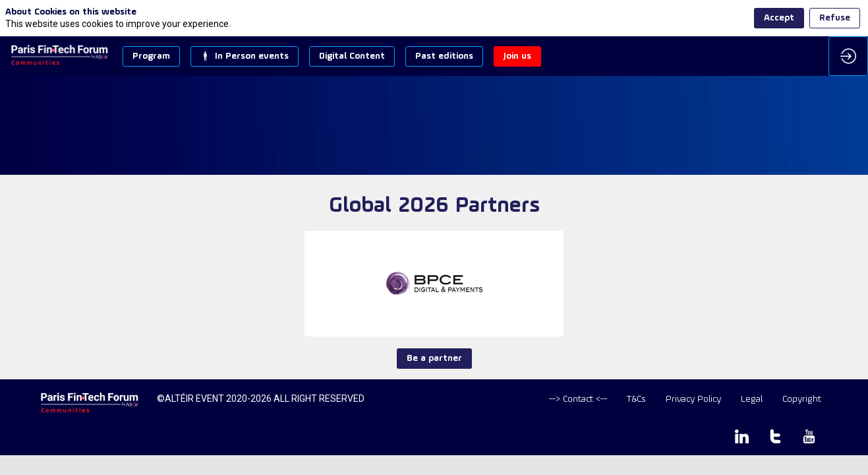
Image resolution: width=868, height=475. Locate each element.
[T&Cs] (636, 399)
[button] (151, 56)
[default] (578, 399)
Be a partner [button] (434, 359)
